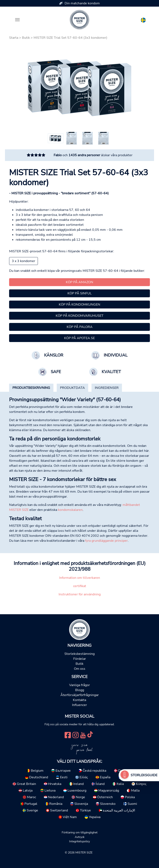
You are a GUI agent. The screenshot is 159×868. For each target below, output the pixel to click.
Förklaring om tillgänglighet (80, 832)
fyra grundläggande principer (106, 541)
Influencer (79, 705)
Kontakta (79, 700)
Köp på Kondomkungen (79, 305)
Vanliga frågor (79, 685)
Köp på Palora (80, 327)
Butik (26, 38)
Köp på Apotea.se (79, 338)
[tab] (31, 388)
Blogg (80, 690)
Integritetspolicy (79, 841)
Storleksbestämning (79, 654)
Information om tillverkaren (80, 578)
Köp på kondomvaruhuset (80, 316)
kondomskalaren (70, 510)
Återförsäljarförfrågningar (80, 695)
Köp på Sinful (80, 293)
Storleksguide (144, 775)
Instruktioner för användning (80, 594)
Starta (14, 38)
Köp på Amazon (79, 282)
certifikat (80, 586)
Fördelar (80, 659)
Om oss (80, 669)
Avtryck (80, 837)
